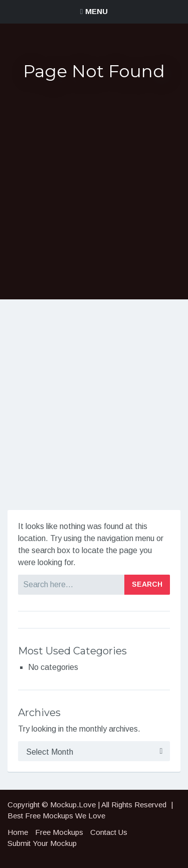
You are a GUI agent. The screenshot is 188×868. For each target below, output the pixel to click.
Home (18, 832)
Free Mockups (59, 832)
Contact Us (109, 832)
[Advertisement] (94, 190)
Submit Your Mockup (42, 843)
